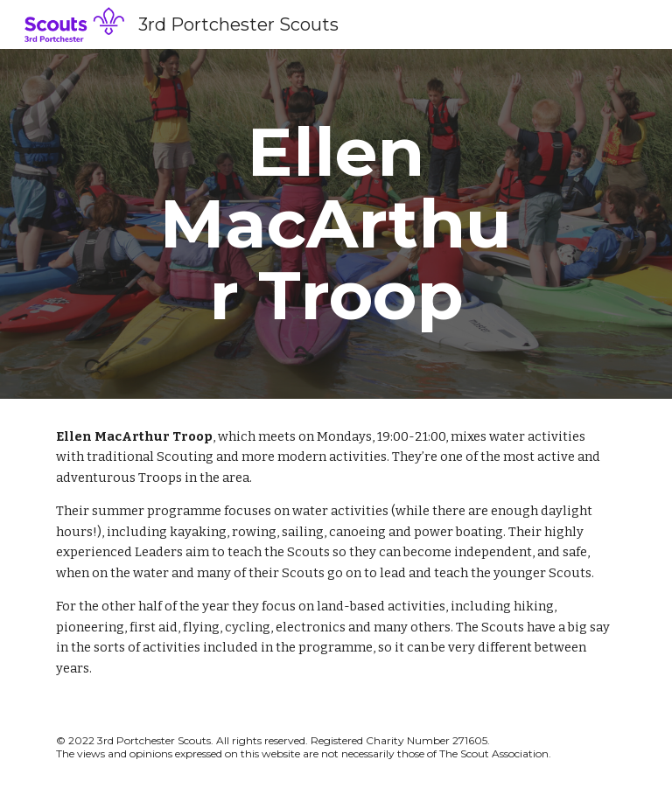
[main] (336, 224)
